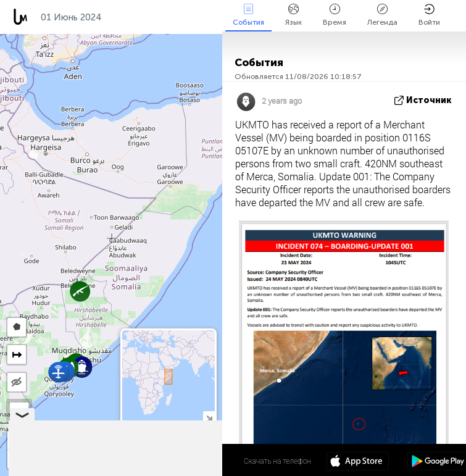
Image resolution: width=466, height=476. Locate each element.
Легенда (382, 15)
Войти (429, 15)
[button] (58, 372)
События (248, 15)
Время (335, 15)
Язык (293, 15)
